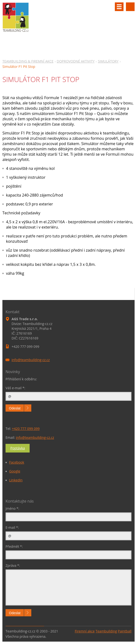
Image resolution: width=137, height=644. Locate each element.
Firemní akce (85, 631)
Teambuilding (106, 631)
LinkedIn (16, 480)
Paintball (125, 631)
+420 (26, 429)
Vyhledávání (130, 7)
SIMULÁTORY (108, 61)
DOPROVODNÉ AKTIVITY (76, 61)
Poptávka (18, 448)
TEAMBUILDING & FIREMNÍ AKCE (28, 61)
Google (15, 471)
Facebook (17, 462)
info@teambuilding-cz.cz (35, 437)
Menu (119, 7)
